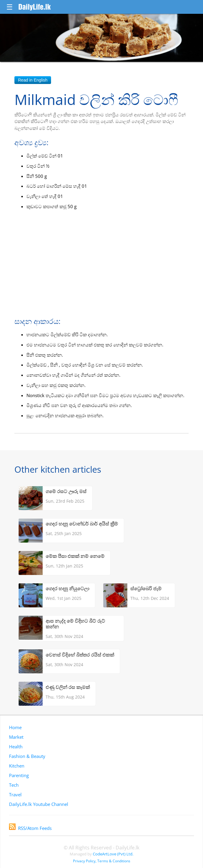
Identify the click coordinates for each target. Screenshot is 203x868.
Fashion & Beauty (27, 756)
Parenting (19, 775)
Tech (14, 785)
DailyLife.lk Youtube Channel (39, 804)
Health (16, 747)
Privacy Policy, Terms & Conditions (102, 861)
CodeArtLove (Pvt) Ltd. (113, 854)
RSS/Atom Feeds (30, 828)
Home (15, 727)
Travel (15, 795)
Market (16, 737)
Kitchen (17, 766)
